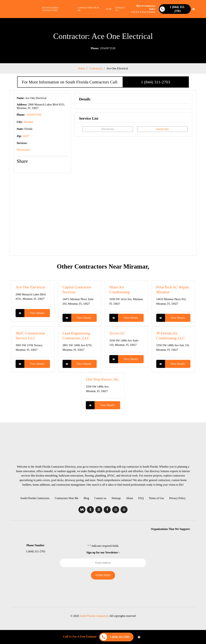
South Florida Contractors (50, 9)
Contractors (96, 68)
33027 (26, 136)
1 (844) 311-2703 (155, 82)
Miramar (28, 122)
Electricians (23, 150)
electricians (162, 129)
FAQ (141, 498)
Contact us (120, 9)
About (129, 498)
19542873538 (103, 48)
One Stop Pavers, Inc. (103, 379)
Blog (109, 9)
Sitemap (116, 498)
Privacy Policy (177, 498)
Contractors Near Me (88, 9)
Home (82, 68)
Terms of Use (156, 498)
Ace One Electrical (117, 68)
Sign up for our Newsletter (103, 553)
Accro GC (117, 333)
